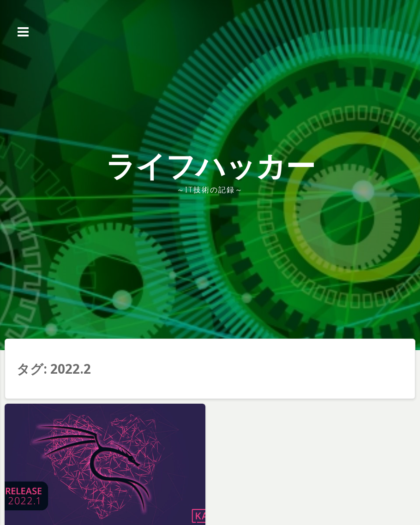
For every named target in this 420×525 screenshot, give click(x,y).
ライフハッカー (210, 165)
